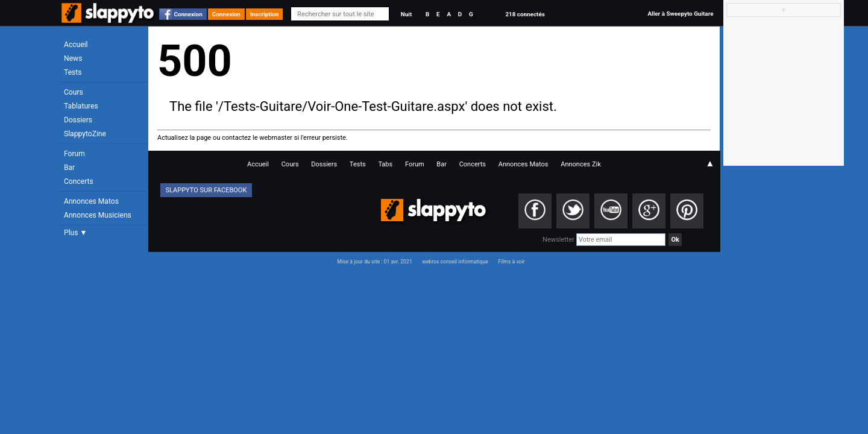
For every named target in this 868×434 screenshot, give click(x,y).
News (73, 58)
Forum (74, 154)
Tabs (385, 164)
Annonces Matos (91, 201)
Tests (73, 72)
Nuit (406, 14)
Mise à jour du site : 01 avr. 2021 (374, 262)
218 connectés (525, 14)
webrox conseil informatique (455, 262)
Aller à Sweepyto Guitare (680, 14)
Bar (69, 168)
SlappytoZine (85, 134)
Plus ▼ (75, 233)
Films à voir (511, 262)
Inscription (265, 14)
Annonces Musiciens (98, 215)
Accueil (76, 45)
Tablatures (81, 106)
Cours (74, 92)
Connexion (188, 14)
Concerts (79, 181)
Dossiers (78, 120)
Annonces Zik (581, 164)
